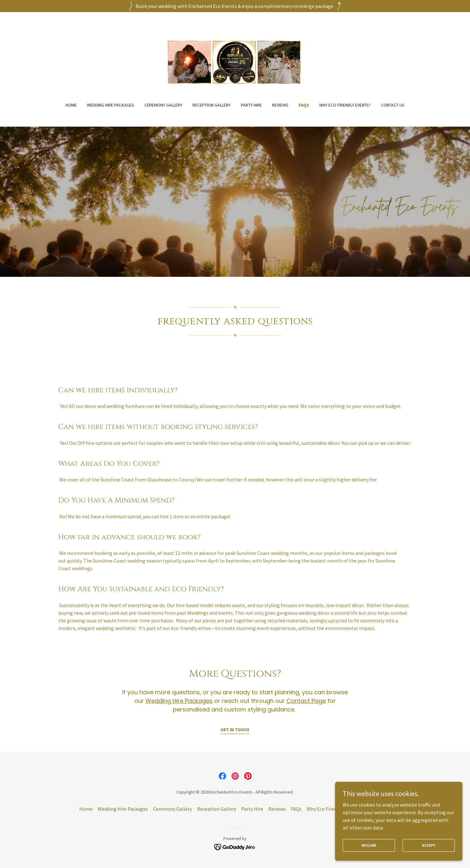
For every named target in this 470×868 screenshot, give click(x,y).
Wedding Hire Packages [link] (111, 105)
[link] (235, 61)
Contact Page (306, 701)
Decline (369, 854)
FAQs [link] (304, 105)
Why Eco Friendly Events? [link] (345, 105)
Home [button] (86, 809)
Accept (429, 854)
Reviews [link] (280, 105)
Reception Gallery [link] (212, 105)
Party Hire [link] (251, 105)
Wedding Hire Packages (179, 701)
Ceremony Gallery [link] (163, 105)
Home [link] (71, 105)
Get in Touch (235, 730)
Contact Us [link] (393, 105)
